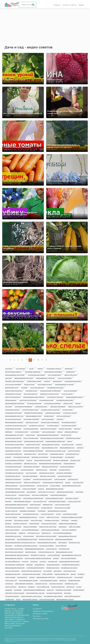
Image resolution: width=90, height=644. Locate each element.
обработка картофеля (34, 413)
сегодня (10, 368)
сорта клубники (54, 555)
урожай (25, 387)
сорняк (9, 457)
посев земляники (67, 466)
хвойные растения (47, 473)
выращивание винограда (70, 561)
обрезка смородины (65, 492)
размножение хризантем (32, 571)
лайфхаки (70, 368)
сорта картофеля (13, 530)
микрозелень (36, 504)
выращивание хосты (65, 552)
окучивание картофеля (53, 596)
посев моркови (57, 457)
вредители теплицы (49, 428)
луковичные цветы (13, 476)
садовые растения (53, 413)
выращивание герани (55, 489)
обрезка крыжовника (64, 539)
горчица (43, 561)
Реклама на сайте (40, 614)
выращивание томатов (46, 378)
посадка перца (53, 425)
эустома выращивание (63, 533)
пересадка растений (43, 460)
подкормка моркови (14, 466)
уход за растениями (14, 384)
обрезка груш (42, 470)
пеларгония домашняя (51, 422)
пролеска (71, 587)
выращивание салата (65, 599)
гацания (75, 520)
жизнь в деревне (31, 526)
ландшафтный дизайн (58, 501)
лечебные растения (69, 568)
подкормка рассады (73, 381)
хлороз (41, 489)
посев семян (68, 410)
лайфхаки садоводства (50, 394)
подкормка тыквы (70, 514)
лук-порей (48, 571)
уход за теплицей (64, 416)
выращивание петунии (15, 435)
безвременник (74, 580)
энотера (68, 593)
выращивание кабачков (56, 441)
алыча (73, 574)
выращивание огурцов (65, 384)
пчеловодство (32, 391)
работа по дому (53, 517)
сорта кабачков (43, 587)
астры (42, 517)
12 (46, 360)
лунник (32, 577)
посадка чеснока (56, 583)
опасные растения (49, 523)
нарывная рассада (13, 574)
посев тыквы (55, 485)
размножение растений (34, 441)
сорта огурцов (74, 451)
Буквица (32, 587)
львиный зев (48, 504)
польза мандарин (12, 596)
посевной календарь (66, 400)
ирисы (60, 432)
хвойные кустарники (40, 457)
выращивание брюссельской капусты (21, 542)
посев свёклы (47, 508)
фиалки (9, 523)
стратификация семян (49, 580)
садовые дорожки (52, 520)
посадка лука (78, 482)
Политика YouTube (41, 619)
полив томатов (12, 511)
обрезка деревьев (58, 406)
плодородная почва (31, 410)
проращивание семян (55, 498)
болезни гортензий (64, 590)
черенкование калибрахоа (35, 590)
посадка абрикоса (13, 561)
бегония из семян (22, 520)
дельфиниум (23, 577)
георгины (80, 492)
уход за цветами (55, 375)
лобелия (53, 470)
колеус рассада (75, 501)
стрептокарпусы (58, 587)
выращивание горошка (58, 511)
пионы (79, 403)
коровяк (9, 520)
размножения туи (62, 574)
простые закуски (38, 387)
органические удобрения (51, 391)
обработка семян (74, 438)
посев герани (79, 590)
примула (63, 580)
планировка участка (14, 482)
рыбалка (9, 432)
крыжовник (32, 492)
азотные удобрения (40, 495)
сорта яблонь (61, 545)
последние (22, 368)
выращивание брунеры (47, 542)
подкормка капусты (13, 498)
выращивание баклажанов (48, 435)
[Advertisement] (45, 26)
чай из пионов (11, 533)
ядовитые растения (14, 526)
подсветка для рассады (43, 479)
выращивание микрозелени (17, 504)
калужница (63, 542)
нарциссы (22, 587)
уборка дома (30, 384)
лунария (81, 574)
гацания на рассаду (65, 577)
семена (79, 444)
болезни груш (75, 542)
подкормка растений (37, 375)
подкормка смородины (15, 444)
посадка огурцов (70, 413)
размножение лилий (32, 447)
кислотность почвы (63, 508)
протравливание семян (29, 580)
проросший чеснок (13, 514)
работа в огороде (76, 406)
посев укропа (43, 485)
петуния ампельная (14, 419)
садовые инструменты (15, 473)
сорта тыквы (11, 577)
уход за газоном (48, 514)
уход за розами (49, 419)
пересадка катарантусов (56, 451)
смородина (31, 435)
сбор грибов (48, 574)
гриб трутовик (75, 526)
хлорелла (9, 583)
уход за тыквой (12, 517)
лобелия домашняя (14, 479)
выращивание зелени (51, 444)
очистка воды (52, 549)
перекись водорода (50, 466)
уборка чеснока (66, 428)
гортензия (36, 432)
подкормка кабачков (14, 454)
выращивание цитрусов (72, 555)
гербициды (10, 599)
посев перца (66, 435)
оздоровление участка (36, 593)
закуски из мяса (33, 422)
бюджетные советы (15, 372)
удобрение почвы (35, 381)
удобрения (71, 372)
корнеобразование (73, 596)
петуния (9, 406)
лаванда (22, 533)
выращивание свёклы (14, 558)
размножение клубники (15, 460)
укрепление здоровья (54, 372)
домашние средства (14, 413)
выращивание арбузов (46, 577)
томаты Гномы (24, 495)
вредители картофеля (15, 552)
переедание (35, 523)
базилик (30, 564)
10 (38, 360)
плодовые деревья (32, 419)
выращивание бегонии (72, 485)
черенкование (70, 463)
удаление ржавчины (59, 495)
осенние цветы (33, 508)
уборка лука (76, 460)
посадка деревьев (31, 476)
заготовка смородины (14, 549)
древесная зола (53, 568)
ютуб (33, 368)
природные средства (48, 526)
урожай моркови (65, 476)
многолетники (37, 520)
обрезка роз (73, 479)
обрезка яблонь (72, 432)
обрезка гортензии (48, 476)
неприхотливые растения (72, 517)
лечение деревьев (65, 473)
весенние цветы (31, 394)
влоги (19, 599)
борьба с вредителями (15, 381)
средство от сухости (47, 492)
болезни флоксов (46, 539)
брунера (9, 545)
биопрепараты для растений (53, 438)
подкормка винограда (36, 568)
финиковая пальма (30, 599)
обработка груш (31, 463)
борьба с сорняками (14, 463)
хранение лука (31, 454)
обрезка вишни (12, 485)
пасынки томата (72, 498)
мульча (30, 460)
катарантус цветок (37, 425)
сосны (79, 587)
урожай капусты (73, 454)
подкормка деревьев (24, 406)
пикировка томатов (14, 451)
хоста (59, 514)
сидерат (81, 447)
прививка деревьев (28, 511)
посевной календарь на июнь (26, 545)
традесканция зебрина (51, 530)
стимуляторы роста (46, 552)
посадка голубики (47, 545)
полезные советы (55, 368)
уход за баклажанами (31, 530)
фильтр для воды (21, 523)
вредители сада (13, 387)
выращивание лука (34, 416)
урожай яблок (65, 470)
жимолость (47, 533)
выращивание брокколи (15, 568)
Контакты (37, 616)
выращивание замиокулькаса (17, 555)
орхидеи (9, 590)
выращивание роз (68, 447)
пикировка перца (57, 454)
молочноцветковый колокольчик (38, 558)
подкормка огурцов (14, 394)
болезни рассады (35, 403)
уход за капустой (40, 501)
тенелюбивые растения (15, 492)
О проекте (37, 609)
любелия (65, 520)
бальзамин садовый (32, 466)
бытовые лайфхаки (34, 372)
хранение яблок (53, 564)
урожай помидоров (54, 593)
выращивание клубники (16, 403)
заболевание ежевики (24, 583)
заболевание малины (23, 501)
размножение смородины (32, 596)
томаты (48, 381)
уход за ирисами (49, 432)
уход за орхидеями (69, 558)
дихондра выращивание (15, 508)
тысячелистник (70, 571)
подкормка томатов (56, 397)
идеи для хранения (14, 397)
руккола (25, 561)
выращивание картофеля (35, 397)
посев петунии (68, 444)
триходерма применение (34, 498)
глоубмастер (64, 549)
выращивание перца (75, 397)
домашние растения (56, 387)
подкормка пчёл (22, 432)
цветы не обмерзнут (33, 482)
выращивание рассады (25, 378)
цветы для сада (71, 375)
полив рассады (42, 406)
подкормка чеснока (14, 428)
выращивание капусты (15, 416)
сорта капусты (11, 580)
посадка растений (69, 425)
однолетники (29, 536)
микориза (63, 526)
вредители (58, 381)
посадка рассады (47, 400)
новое (42, 368)
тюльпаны (42, 511)
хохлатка (34, 561)
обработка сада (72, 583)
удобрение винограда (71, 564)
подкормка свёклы (13, 489)
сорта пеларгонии (63, 504)
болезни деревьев (61, 460)
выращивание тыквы (14, 441)
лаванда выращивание (68, 523)
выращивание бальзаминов (51, 463)
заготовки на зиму (46, 384)
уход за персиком (13, 571)
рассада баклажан (28, 485)
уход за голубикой (69, 530)
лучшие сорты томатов (51, 410)
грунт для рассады (31, 438)
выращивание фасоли (68, 536)
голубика (27, 479)
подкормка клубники (53, 403)
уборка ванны (12, 400)
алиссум (51, 590)
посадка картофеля (14, 438)
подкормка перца (69, 422)
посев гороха (11, 495)
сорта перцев (60, 479)
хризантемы (10, 539)
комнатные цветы (13, 410)
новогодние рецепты (15, 391)
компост (61, 419)
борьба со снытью (38, 555)
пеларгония (50, 416)
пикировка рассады (14, 536)
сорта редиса (11, 587)
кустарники (70, 457)
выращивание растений (16, 375)
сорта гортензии (30, 489)
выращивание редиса (29, 517)
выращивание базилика (35, 549)
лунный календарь (31, 428)
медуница (58, 571)
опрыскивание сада (50, 447)
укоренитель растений (32, 574)
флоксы (78, 428)
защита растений (33, 444)
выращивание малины (15, 422)
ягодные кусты (34, 533)
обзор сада (69, 403)
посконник (79, 577)
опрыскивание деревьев (34, 451)
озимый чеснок (41, 583)
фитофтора (43, 454)
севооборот (40, 564)
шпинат (56, 558)
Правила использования (43, 611)
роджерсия (53, 561)
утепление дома (12, 470)
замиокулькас (31, 552)
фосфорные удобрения (15, 564)
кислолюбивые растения (27, 539)
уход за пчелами (71, 391)
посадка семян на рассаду (16, 425)
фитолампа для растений (47, 536)
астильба (18, 590)
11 (42, 360)
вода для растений (47, 599)
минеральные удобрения (53, 482)
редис (68, 482)
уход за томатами (66, 378)
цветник (9, 378)
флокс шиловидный (13, 447)
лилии (70, 441)
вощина (9, 501)
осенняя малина (28, 470)
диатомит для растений (15, 593)
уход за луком (32, 473)
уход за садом (68, 394)
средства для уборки (29, 400)
